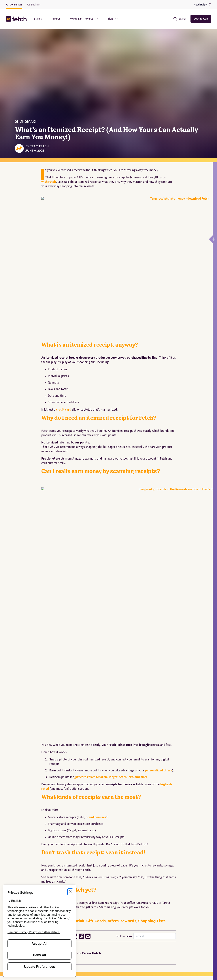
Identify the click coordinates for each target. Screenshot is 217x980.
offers (113, 728)
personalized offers (158, 578)
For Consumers (14, 5)
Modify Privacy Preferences (105, 913)
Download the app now (57, 710)
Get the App (201, 19)
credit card (64, 341)
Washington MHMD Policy (104, 903)
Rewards (56, 19)
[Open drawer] (211, 239)
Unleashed (26, 830)
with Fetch (49, 182)
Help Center (53, 875)
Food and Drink (70, 728)
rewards (128, 728)
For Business (34, 5)
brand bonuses (96, 624)
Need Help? (202, 4)
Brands (38, 19)
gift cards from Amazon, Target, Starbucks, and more (111, 584)
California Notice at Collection (106, 894)
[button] (17, 19)
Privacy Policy (97, 875)
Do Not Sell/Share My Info (104, 922)
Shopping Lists (152, 728)
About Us (11, 875)
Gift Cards (96, 728)
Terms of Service (99, 884)
